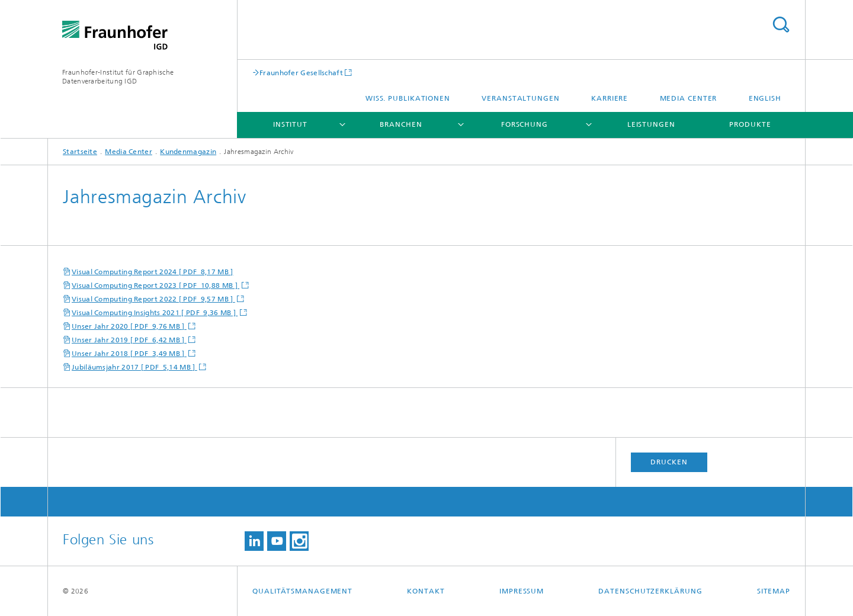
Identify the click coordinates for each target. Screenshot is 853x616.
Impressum (522, 591)
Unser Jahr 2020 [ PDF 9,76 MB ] (129, 326)
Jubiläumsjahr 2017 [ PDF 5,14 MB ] (134, 367)
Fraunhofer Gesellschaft (301, 73)
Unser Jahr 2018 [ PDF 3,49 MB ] (129, 354)
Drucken (669, 462)
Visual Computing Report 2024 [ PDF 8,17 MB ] (153, 272)
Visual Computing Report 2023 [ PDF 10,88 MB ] (155, 285)
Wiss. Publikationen (408, 98)
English (765, 98)
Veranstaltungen (521, 98)
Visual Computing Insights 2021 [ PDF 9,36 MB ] (155, 313)
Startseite (80, 152)
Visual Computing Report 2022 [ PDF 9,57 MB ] (153, 299)
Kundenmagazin (188, 152)
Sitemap (774, 591)
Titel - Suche (781, 25)
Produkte (750, 124)
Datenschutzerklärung (650, 591)
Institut (290, 124)
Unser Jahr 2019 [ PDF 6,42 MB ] (129, 340)
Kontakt (426, 591)
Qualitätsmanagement (302, 591)
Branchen (401, 124)
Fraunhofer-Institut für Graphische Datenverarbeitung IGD (118, 77)
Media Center (689, 98)
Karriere (610, 98)
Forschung (525, 124)
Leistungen (651, 124)
